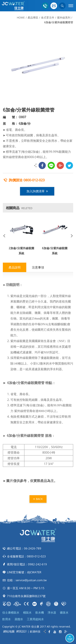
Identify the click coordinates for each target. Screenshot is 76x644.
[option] (38, 65)
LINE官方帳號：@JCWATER (24, 572)
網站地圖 (9, 631)
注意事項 (38, 267)
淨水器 (52, 612)
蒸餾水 (19, 619)
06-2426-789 (33, 548)
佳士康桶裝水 (11, 612)
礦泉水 (64, 612)
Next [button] (70, 236)
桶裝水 (27, 612)
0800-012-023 (34, 180)
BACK (38, 499)
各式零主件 (48, 17)
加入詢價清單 (37, 191)
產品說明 (15, 267)
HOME (21, 17)
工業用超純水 (35, 619)
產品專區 (33, 17)
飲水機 (40, 612)
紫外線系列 (64, 17)
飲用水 (7, 619)
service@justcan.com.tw (31, 580)
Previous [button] (6, 236)
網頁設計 (22, 631)
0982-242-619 (37, 564)
